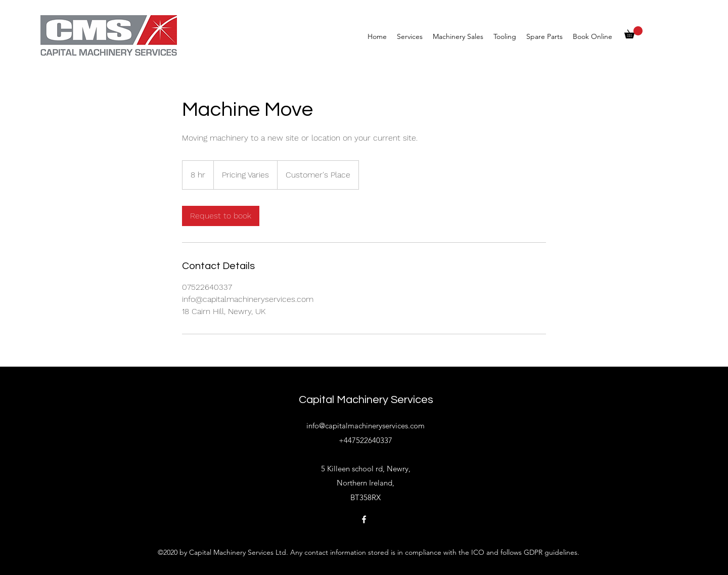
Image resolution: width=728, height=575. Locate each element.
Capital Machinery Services (366, 400)
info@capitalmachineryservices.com (366, 426)
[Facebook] (364, 519)
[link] (221, 216)
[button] (633, 32)
